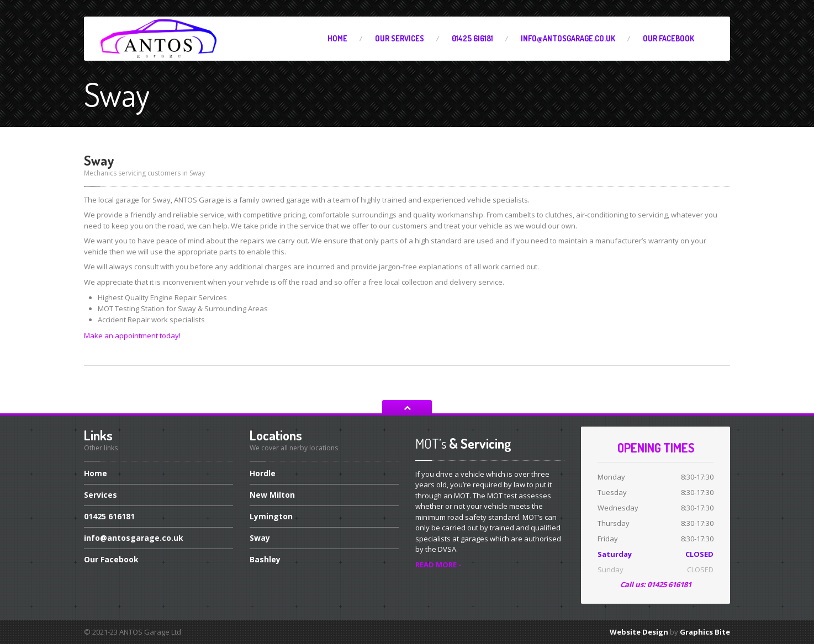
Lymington (271, 516)
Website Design (639, 632)
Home (337, 38)
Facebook (668, 38)
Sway (260, 538)
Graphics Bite (705, 632)
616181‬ (472, 38)
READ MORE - (438, 565)
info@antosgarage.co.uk (568, 38)
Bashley (265, 559)
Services (400, 38)
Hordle (263, 474)
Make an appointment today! (132, 336)
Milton (272, 495)
